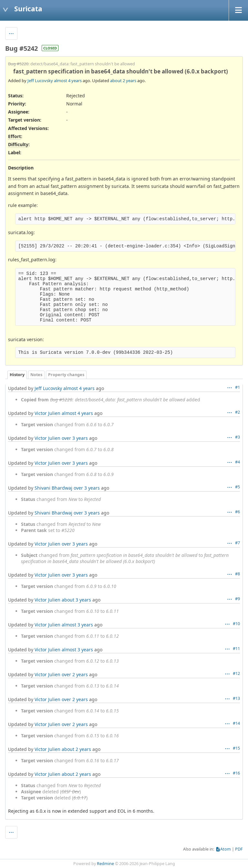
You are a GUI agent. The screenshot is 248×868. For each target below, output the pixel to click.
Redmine (105, 864)
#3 (238, 437)
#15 (236, 748)
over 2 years (75, 674)
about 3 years (76, 600)
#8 (238, 574)
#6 (238, 512)
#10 (236, 624)
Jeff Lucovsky (40, 81)
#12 (236, 673)
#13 (236, 698)
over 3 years (75, 438)
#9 (238, 599)
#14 (236, 723)
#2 (238, 412)
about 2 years (123, 81)
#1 (238, 387)
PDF (239, 849)
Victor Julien (47, 413)
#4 (238, 462)
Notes (36, 375)
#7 (238, 543)
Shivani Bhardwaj (53, 488)
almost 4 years (68, 81)
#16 (236, 773)
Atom (226, 849)
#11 (236, 649)
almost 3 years (77, 625)
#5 (238, 487)
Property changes (66, 375)
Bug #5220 (18, 64)
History (17, 375)
